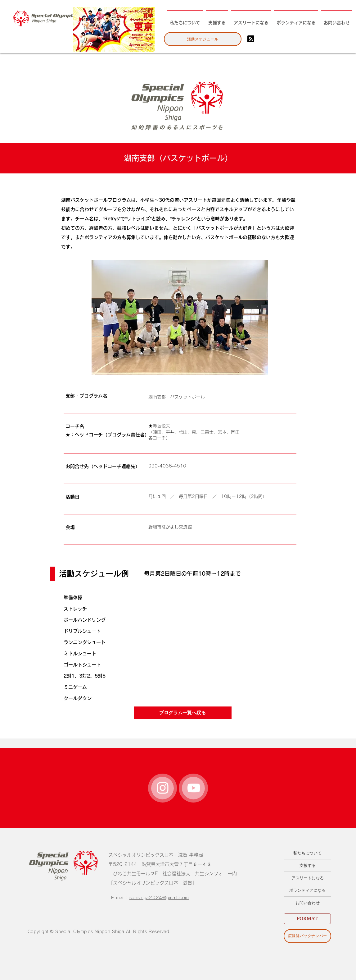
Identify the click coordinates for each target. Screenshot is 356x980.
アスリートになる (308, 878)
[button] (180, 317)
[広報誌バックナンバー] (307, 936)
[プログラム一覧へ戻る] (183, 713)
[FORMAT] (307, 919)
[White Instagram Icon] (163, 788)
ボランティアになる (307, 890)
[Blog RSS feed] (251, 39)
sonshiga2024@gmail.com (159, 898)
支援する (308, 865)
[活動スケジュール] (203, 39)
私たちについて (307, 853)
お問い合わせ (308, 903)
